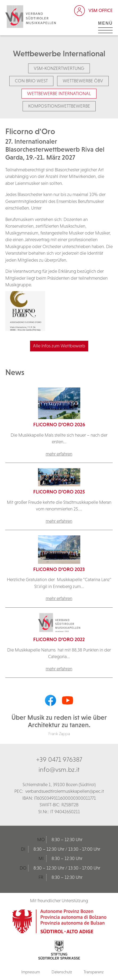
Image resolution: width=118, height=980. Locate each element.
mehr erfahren (59, 454)
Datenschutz (62, 972)
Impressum (31, 972)
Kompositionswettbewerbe (59, 106)
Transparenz (94, 972)
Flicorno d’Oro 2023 (59, 569)
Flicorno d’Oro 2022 (59, 639)
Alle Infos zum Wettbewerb (59, 346)
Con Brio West (31, 81)
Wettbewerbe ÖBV (83, 81)
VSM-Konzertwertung (59, 68)
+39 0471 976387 (59, 759)
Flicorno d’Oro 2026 (59, 425)
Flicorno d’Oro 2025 (59, 492)
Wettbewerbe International (59, 93)
